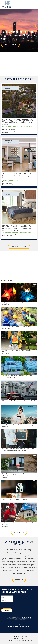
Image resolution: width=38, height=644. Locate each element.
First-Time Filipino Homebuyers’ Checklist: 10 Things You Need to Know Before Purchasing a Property (18, 449)
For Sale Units (10, 45)
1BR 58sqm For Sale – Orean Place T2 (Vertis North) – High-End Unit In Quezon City (18, 176)
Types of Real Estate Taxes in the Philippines (14, 499)
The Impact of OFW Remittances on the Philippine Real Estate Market (17, 524)
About (16, 638)
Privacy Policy (27, 641)
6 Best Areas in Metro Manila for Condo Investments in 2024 (19, 401)
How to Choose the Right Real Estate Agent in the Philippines (19, 425)
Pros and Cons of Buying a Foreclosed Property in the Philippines (17, 475)
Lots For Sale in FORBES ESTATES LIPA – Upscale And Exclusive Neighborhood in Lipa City (19, 122)
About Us (19, 580)
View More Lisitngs (19, 247)
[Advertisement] (19, 63)
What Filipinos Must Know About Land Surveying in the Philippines (18, 351)
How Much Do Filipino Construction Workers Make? (17, 327)
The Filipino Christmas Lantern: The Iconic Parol (15, 303)
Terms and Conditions (14, 641)
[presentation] (13, 605)
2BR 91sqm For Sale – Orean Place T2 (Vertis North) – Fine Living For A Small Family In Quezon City (17, 228)
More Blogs (19, 533)
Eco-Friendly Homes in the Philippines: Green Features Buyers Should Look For (17, 376)
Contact (22, 638)
